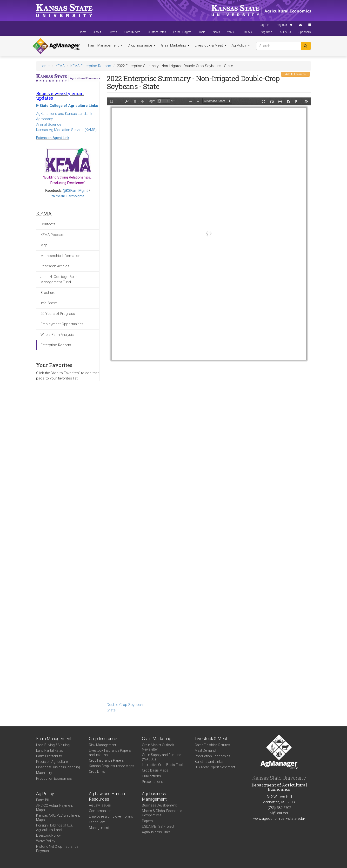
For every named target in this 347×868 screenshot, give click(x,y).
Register (282, 25)
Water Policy (46, 841)
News (216, 32)
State (111, 710)
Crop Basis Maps (155, 770)
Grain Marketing (175, 45)
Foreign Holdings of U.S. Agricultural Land (54, 827)
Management (99, 828)
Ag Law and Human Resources (107, 796)
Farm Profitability (49, 756)
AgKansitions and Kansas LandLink (64, 114)
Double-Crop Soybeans (126, 705)
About (97, 32)
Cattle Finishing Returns (212, 745)
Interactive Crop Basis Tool (162, 765)
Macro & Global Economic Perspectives (162, 813)
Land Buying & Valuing (53, 745)
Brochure (48, 293)
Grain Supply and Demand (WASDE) (162, 757)
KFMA (248, 32)
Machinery (44, 773)
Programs (266, 32)
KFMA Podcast (52, 235)
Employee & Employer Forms (111, 816)
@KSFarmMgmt (75, 191)
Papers (147, 821)
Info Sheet (49, 303)
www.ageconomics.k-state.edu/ (279, 819)
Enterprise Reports (56, 345)
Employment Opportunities (62, 324)
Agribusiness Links (156, 832)
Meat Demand (205, 751)
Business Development (159, 805)
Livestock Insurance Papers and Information (110, 753)
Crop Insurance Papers (106, 760)
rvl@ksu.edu (279, 813)
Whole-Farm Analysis (57, 335)
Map (44, 245)
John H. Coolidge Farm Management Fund (59, 279)
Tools (202, 32)
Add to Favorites (295, 74)
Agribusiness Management (154, 796)
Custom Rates (157, 32)
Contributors (132, 32)
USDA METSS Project (158, 827)
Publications (151, 776)
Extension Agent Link (53, 138)
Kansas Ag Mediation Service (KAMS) (66, 130)
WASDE (232, 32)
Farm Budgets (182, 32)
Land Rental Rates (50, 751)
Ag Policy (241, 45)
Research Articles (55, 266)
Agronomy (44, 119)
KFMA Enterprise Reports (91, 66)
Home (83, 32)
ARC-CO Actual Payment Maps (54, 808)
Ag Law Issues (100, 805)
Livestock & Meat (210, 45)
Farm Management (105, 45)
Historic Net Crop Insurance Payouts (57, 849)
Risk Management (103, 745)
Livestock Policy (48, 835)
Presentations (153, 782)
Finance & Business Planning (58, 767)
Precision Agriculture (52, 762)
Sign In (265, 25)
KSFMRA (285, 32)
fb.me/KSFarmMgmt (68, 196)
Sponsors (305, 32)
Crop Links (97, 772)
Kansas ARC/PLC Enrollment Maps (58, 818)
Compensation (100, 811)
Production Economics (54, 778)
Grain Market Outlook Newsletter (158, 747)
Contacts (48, 224)
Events (113, 32)
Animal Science (49, 124)
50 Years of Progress (58, 314)
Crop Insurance (142, 45)
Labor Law (97, 822)
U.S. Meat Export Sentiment (215, 767)
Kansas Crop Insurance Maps (112, 766)
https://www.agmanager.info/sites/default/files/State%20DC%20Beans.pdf (209, 399)
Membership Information (60, 256)
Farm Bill (43, 800)
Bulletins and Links (209, 762)
